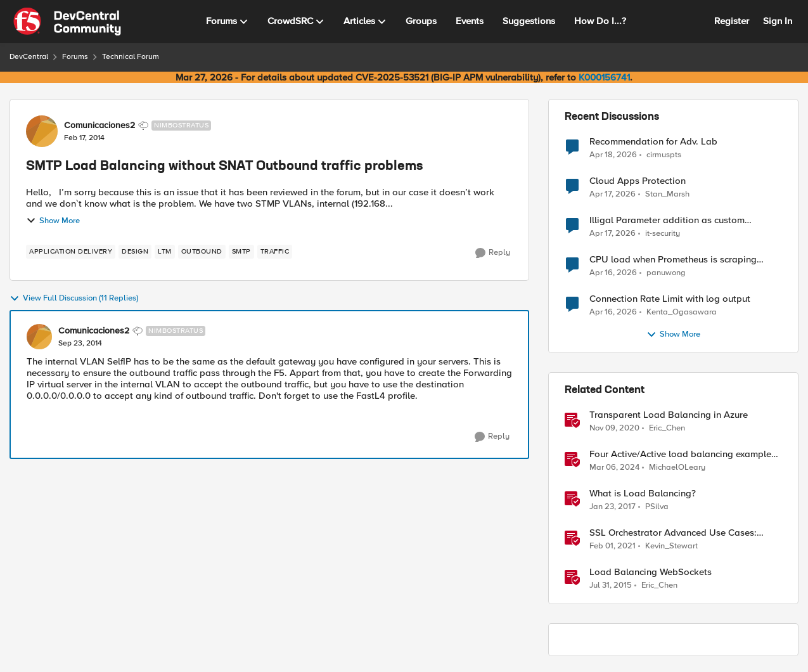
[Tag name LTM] (165, 252)
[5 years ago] (614, 429)
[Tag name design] (135, 252)
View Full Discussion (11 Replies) (74, 299)
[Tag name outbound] (202, 252)
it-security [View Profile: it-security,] (663, 234)
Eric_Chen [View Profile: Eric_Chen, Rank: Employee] (667, 428)
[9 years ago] (612, 507)
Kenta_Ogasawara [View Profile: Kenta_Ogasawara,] (682, 312)
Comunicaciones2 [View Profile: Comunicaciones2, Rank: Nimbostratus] (99, 126)
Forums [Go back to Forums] (75, 57)
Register (732, 21)
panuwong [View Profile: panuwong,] (666, 273)
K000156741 (604, 77)
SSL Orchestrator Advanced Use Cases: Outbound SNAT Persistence (673, 533)
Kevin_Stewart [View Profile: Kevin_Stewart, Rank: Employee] (671, 546)
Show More (53, 221)
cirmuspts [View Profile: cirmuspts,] (664, 154)
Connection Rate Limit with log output (670, 299)
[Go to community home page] (67, 22)
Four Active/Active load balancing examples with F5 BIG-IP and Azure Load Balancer (683, 454)
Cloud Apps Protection (638, 181)
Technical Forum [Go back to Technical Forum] (131, 57)
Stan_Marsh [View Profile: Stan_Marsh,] (667, 194)
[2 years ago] (614, 468)
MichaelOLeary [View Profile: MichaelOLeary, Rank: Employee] (677, 468)
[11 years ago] (611, 586)
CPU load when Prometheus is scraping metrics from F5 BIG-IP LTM (673, 260)
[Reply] (493, 253)
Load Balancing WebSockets (651, 572)
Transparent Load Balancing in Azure (669, 415)
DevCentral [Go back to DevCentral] (29, 57)
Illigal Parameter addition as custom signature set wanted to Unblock (667, 220)
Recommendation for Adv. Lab (653, 142)
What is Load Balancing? (643, 494)
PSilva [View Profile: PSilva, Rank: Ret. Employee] (657, 507)
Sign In (778, 21)
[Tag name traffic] (275, 252)
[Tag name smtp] (241, 252)
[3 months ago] (613, 155)
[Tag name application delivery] (71, 252)
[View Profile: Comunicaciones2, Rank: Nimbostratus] (42, 131)
